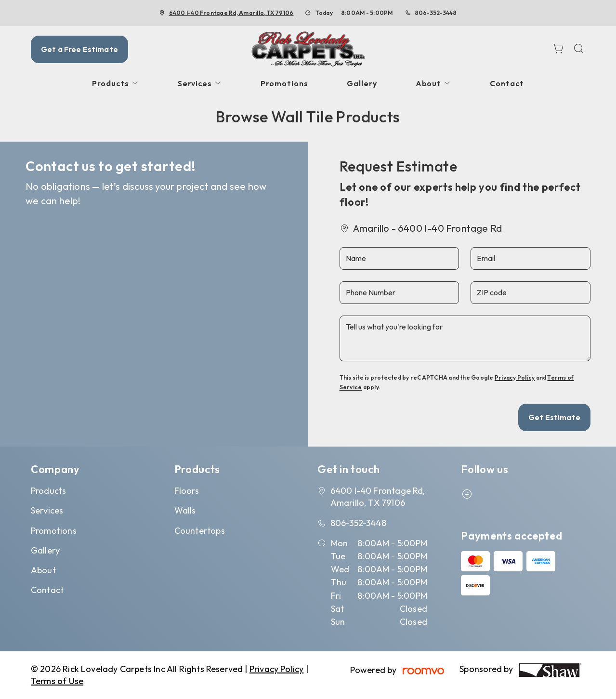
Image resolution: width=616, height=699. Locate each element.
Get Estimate (554, 417)
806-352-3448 (436, 13)
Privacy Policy (515, 377)
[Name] (400, 258)
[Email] (531, 258)
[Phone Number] (400, 293)
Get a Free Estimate (79, 49)
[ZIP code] (531, 293)
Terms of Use (57, 681)
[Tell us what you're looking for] (465, 338)
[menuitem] (116, 84)
